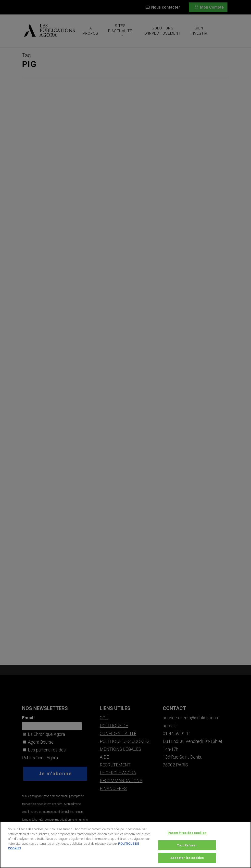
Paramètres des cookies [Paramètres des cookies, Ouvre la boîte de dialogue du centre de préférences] (187, 834)
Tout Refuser (187, 847)
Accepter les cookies (187, 860)
